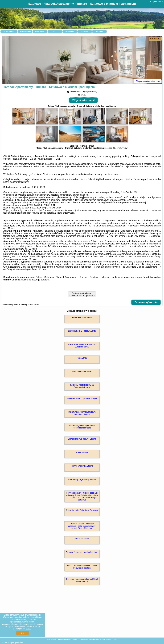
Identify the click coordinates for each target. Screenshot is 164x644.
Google (7, 617)
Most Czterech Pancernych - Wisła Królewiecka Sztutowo (82, 567)
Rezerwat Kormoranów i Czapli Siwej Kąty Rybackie (82, 580)
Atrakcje (84, 31)
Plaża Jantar (82, 358)
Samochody (70, 31)
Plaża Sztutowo (82, 539)
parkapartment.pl (156, 1)
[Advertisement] (82, 615)
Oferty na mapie (25, 31)
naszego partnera (40, 280)
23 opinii (116, 148)
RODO (29, 629)
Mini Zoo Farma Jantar (82, 371)
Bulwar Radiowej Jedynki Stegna (82, 439)
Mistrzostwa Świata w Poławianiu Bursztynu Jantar (82, 346)
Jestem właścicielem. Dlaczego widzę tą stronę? (82, 294)
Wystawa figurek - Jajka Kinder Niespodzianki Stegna (82, 427)
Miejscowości (40, 31)
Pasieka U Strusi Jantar (82, 317)
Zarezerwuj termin (146, 302)
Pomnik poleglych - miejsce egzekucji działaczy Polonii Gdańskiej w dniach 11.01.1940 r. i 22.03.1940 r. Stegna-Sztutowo (82, 496)
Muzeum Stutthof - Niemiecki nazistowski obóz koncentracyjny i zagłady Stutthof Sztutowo (82, 526)
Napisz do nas (112, 639)
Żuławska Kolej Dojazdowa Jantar (82, 331)
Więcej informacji (83, 100)
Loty (55, 31)
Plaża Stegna (82, 452)
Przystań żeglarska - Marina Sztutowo (82, 552)
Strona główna (9, 31)
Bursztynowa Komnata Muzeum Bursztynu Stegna (82, 413)
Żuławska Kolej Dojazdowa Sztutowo (82, 510)
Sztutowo (155, 39)
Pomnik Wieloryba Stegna (82, 466)
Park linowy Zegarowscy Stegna (82, 479)
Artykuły (99, 31)
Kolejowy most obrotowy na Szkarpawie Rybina (82, 386)
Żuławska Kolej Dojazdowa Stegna (82, 398)
